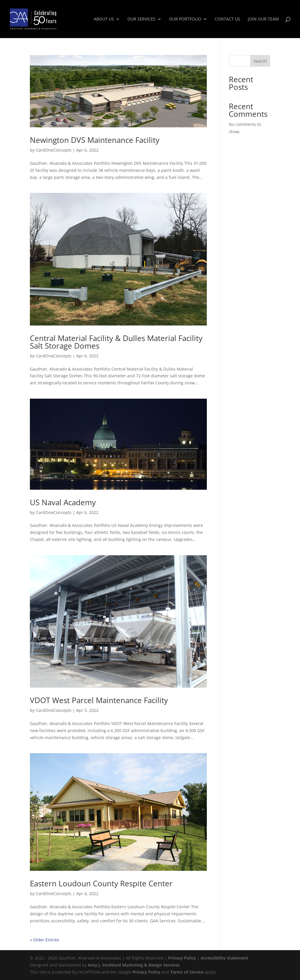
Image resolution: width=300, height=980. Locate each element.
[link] (46, 19)
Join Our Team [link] (263, 19)
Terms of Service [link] (187, 972)
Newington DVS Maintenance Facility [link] (95, 140)
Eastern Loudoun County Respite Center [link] (101, 883)
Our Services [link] (142, 19)
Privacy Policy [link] (182, 958)
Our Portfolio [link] (185, 19)
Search (260, 61)
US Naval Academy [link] (63, 502)
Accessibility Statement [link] (224, 958)
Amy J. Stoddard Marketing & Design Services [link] (134, 965)
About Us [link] (104, 19)
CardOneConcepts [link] (54, 150)
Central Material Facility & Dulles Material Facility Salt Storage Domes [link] (116, 342)
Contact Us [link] (227, 19)
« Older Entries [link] (45, 940)
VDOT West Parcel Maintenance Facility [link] (99, 700)
